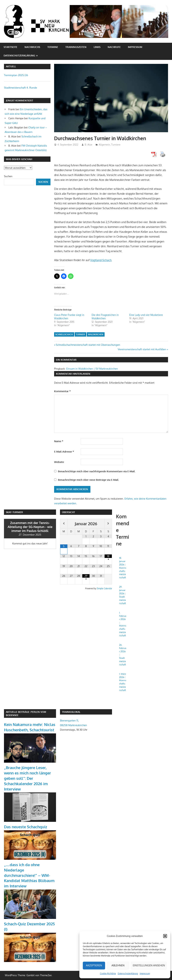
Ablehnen (118, 965)
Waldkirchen (96, 334)
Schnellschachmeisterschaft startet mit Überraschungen (88, 345)
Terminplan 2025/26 (16, 75)
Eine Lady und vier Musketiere (146, 315)
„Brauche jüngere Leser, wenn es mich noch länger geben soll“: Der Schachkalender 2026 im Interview (27, 778)
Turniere (116, 145)
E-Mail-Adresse (64, 452)
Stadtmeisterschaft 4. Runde (20, 88)
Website (59, 462)
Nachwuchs (32, 47)
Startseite (10, 47)
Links (97, 47)
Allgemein (104, 145)
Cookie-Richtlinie (108, 974)
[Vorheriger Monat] (64, 524)
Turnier (80, 334)
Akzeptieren (94, 965)
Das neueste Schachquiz (26, 827)
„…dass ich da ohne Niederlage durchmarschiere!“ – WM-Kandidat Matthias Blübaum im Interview (29, 875)
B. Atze (89, 145)
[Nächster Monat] (108, 524)
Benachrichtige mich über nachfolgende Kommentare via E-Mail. (97, 471)
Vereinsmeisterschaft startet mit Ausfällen (142, 349)
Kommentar (62, 391)
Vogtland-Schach (101, 260)
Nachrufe (114, 47)
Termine (53, 47)
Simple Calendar (104, 588)
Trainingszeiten (76, 47)
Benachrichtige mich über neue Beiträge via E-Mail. (88, 480)
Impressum (145, 974)
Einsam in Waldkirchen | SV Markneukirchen (92, 369)
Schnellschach (64, 334)
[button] (165, 936)
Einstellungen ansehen (149, 965)
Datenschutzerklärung (128, 974)
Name (59, 441)
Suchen (8, 176)
